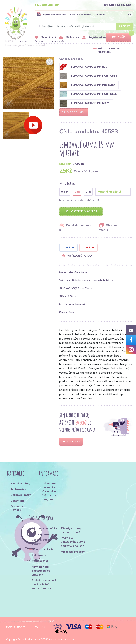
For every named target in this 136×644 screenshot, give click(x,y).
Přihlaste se (71, 442)
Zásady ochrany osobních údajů (71, 530)
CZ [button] (127, 15)
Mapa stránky (16, 627)
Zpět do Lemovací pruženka (110, 50)
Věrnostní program (51, 15)
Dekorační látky (21, 495)
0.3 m (65, 192)
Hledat (125, 26)
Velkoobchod (40, 561)
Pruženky (39, 41)
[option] (28, 83)
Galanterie (24, 41)
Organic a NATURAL (17, 508)
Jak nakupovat (41, 534)
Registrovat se (94, 37)
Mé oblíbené (45, 37)
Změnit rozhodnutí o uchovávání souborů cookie (44, 585)
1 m (77, 192)
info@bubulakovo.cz (117, 5)
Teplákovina (18, 489)
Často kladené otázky (41, 542)
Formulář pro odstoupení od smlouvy (41, 571)
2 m (88, 192)
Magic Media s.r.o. (30, 639)
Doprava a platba (81, 15)
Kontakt (100, 15)
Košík (118, 37)
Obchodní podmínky (44, 528)
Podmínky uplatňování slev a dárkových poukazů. (74, 542)
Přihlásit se (69, 37)
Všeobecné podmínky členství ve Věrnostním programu (50, 491)
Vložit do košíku (81, 211)
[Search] (84, 26)
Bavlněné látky (20, 484)
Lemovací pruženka (58, 41)
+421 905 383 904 (47, 5)
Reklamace (39, 555)
